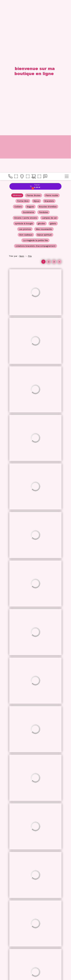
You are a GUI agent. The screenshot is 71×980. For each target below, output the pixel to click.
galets (53, 51)
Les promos (25, 56)
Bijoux (36, 28)
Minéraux (17, 23)
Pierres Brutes (34, 23)
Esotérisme (28, 40)
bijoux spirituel (45, 62)
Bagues (30, 34)
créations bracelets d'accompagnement (35, 73)
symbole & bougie (24, 51)
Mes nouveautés (44, 56)
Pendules (43, 40)
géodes (41, 51)
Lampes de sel (49, 45)
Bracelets (49, 28)
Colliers (18, 34)
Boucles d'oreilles (48, 34)
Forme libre (23, 28)
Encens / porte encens (26, 45)
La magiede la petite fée (35, 68)
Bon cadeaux (26, 62)
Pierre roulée (52, 23)
